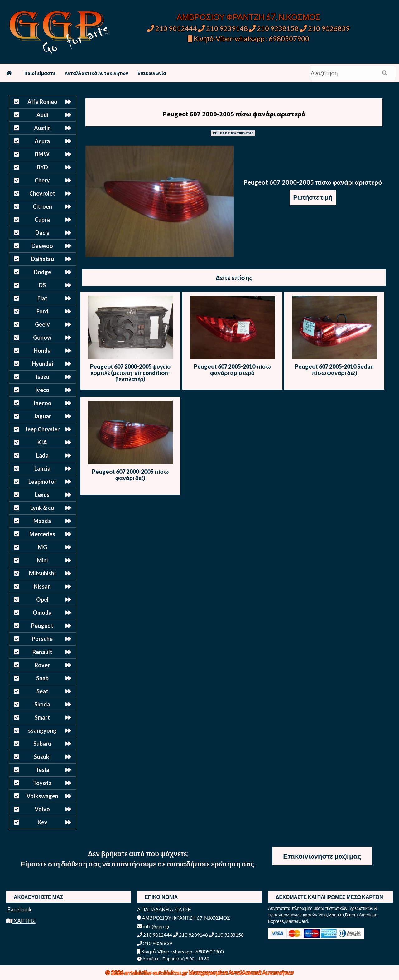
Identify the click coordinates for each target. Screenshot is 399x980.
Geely (42, 324)
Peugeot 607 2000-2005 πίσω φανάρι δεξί (130, 475)
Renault (42, 652)
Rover (42, 665)
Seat (42, 691)
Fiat (42, 298)
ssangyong (42, 730)
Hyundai (42, 364)
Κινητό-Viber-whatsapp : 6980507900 (249, 39)
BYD (42, 167)
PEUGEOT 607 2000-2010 (233, 133)
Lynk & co (42, 508)
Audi (42, 115)
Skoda (42, 704)
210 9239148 (223, 28)
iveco (42, 390)
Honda (42, 351)
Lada (42, 455)
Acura (42, 141)
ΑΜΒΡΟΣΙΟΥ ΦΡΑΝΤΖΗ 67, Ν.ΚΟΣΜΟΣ (249, 17)
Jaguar (42, 416)
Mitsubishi (42, 573)
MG (42, 547)
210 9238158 (274, 28)
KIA (42, 442)
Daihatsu (42, 259)
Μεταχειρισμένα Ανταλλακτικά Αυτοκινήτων (241, 973)
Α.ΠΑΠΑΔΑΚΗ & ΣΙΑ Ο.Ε (164, 909)
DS (42, 285)
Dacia (42, 233)
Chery (42, 180)
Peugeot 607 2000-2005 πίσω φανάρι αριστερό (234, 114)
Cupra (42, 220)
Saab (42, 678)
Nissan (42, 586)
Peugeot (42, 626)
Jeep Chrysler (42, 429)
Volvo (42, 809)
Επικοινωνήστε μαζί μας (322, 856)
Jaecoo (42, 403)
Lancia (42, 468)
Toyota (42, 783)
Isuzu (42, 377)
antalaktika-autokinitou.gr (156, 973)
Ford (42, 311)
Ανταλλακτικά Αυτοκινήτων (96, 73)
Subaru (42, 744)
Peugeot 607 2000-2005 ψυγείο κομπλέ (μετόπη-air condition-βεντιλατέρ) (130, 373)
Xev (42, 822)
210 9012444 (172, 28)
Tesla (42, 770)
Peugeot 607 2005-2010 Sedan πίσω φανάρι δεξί (334, 370)
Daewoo (42, 246)
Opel (42, 599)
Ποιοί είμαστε (40, 73)
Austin (42, 128)
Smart (42, 717)
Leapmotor (42, 482)
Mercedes (42, 534)
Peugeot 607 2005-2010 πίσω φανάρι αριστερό (232, 370)
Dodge (42, 272)
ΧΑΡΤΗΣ (21, 921)
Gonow (42, 337)
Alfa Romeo (42, 102)
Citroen (42, 206)
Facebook (19, 909)
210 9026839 (325, 28)
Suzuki (42, 757)
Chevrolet (42, 193)
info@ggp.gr (154, 926)
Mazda (42, 521)
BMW (42, 154)
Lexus (42, 495)
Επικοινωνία (152, 73)
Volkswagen (42, 796)
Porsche (42, 639)
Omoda (42, 613)
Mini (42, 560)
